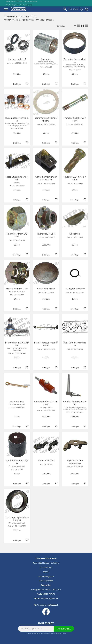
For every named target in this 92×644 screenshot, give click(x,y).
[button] (6, 10)
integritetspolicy (61, 633)
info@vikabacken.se (30, 2)
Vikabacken (42, 605)
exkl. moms (73, 9)
